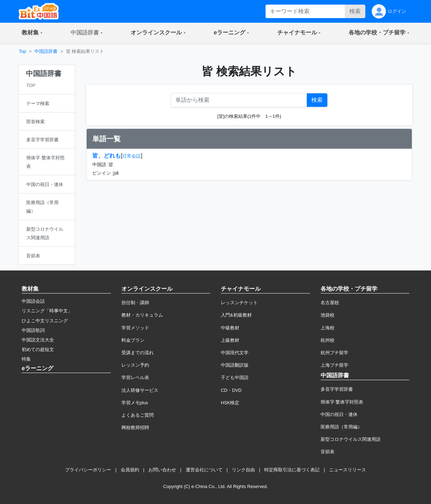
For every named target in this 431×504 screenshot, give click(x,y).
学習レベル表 (135, 377)
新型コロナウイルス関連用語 (351, 439)
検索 (355, 11)
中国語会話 (33, 301)
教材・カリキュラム (142, 315)
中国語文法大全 (38, 340)
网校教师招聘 (135, 428)
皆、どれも (107, 156)
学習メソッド (135, 328)
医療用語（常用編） (341, 427)
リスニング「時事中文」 (47, 311)
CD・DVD (231, 390)
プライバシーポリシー (88, 470)
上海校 (328, 328)
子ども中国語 (235, 377)
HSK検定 (230, 403)
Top (23, 51)
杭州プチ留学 (334, 353)
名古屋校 (330, 303)
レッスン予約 (135, 365)
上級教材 (230, 340)
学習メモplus (135, 403)
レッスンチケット (239, 303)
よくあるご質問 (138, 415)
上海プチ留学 (334, 365)
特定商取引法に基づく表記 (292, 470)
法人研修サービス (140, 390)
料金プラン (133, 340)
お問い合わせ (162, 470)
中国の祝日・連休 (339, 414)
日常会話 (131, 156)
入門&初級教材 (236, 315)
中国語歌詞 (33, 330)
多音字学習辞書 (337, 389)
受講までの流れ (138, 353)
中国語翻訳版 (235, 365)
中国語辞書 (46, 51)
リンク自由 (243, 470)
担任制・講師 (135, 303)
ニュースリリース (348, 470)
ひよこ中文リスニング (45, 321)
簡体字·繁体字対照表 (342, 402)
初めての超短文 (38, 349)
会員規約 (130, 470)
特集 (26, 359)
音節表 (328, 452)
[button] (32, 33)
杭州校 (328, 340)
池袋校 (328, 315)
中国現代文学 (235, 353)
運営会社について (204, 470)
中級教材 (230, 328)
